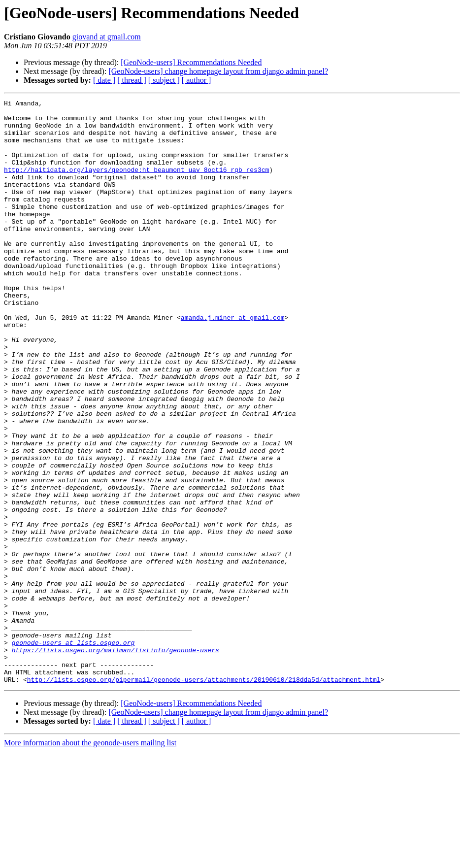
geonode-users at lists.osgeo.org (73, 752)
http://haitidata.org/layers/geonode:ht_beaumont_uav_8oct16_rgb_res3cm (136, 184)
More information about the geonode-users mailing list (90, 859)
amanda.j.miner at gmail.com (233, 362)
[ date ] (104, 80)
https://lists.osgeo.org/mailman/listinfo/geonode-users (116, 761)
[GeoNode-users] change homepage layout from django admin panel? (218, 71)
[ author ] (197, 80)
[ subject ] (164, 80)
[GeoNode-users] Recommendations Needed (191, 62)
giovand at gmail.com (107, 37)
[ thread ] (132, 80)
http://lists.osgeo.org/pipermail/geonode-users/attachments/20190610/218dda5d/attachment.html (204, 796)
